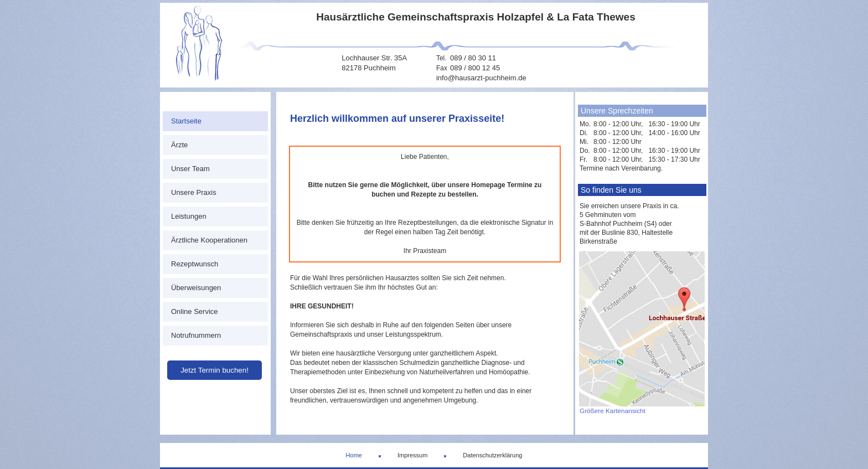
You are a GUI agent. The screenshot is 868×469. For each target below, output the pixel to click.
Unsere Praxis (194, 192)
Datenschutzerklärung (492, 455)
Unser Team (190, 169)
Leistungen (189, 216)
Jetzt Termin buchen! (215, 370)
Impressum (412, 455)
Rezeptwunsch (195, 264)
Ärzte (179, 145)
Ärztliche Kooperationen (209, 240)
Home (354, 455)
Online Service (195, 311)
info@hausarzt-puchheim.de (481, 78)
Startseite (186, 121)
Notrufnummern (196, 335)
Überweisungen (196, 288)
